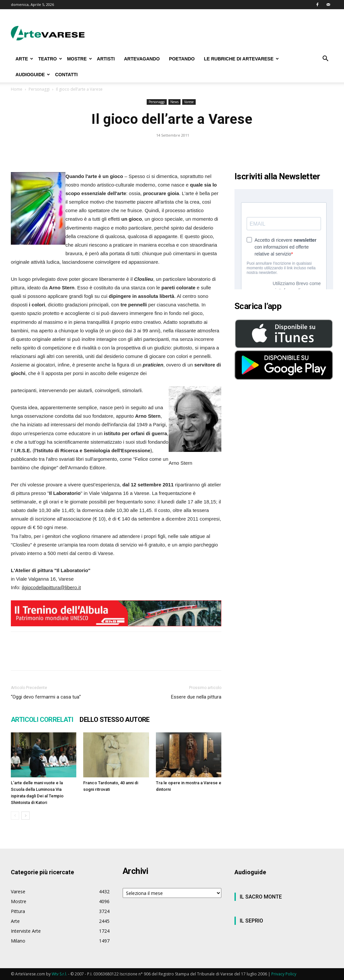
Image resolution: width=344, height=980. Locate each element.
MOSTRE (80, 59)
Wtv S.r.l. (59, 974)
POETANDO (182, 59)
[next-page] (25, 816)
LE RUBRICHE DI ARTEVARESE (241, 59)
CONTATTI (66, 75)
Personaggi (39, 89)
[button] (325, 59)
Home (17, 89)
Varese (189, 102)
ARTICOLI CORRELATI (42, 720)
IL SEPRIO (251, 921)
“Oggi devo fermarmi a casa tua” (46, 697)
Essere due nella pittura (196, 697)
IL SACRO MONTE (261, 897)
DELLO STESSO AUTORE (115, 720)
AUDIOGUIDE (33, 75)
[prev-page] (15, 816)
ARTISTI (106, 59)
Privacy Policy (284, 974)
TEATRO (50, 59)
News (174, 102)
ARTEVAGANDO (142, 59)
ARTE (24, 59)
